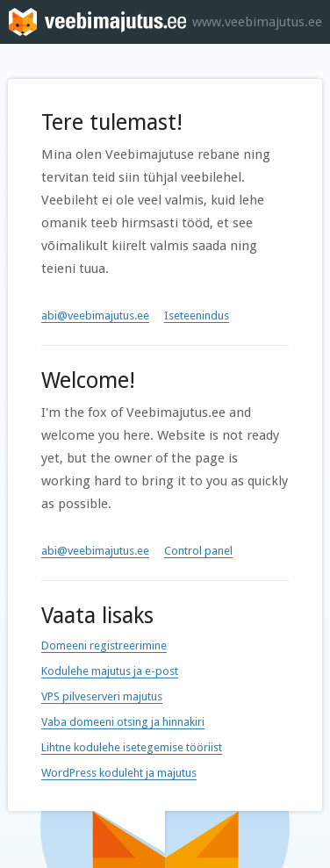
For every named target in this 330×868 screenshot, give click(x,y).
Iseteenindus (197, 316)
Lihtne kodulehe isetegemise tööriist (132, 747)
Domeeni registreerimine (104, 646)
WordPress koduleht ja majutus (119, 773)
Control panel (198, 551)
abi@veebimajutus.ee (95, 316)
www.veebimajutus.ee (257, 22)
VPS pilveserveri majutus (102, 696)
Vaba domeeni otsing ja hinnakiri (123, 722)
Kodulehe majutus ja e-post (110, 671)
